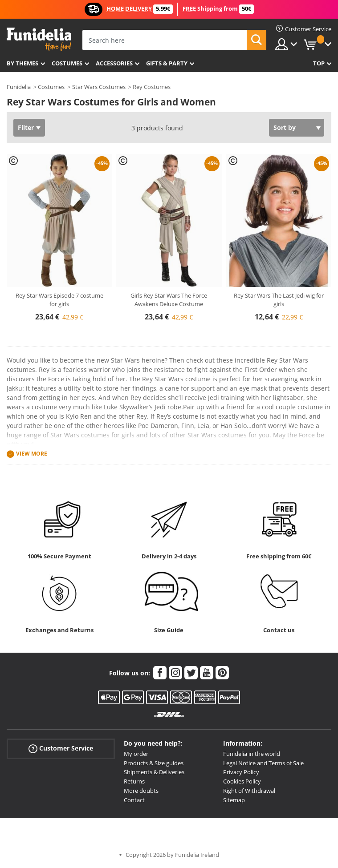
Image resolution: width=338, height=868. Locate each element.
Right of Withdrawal (249, 791)
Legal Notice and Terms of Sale (263, 763)
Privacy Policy (241, 772)
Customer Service (61, 749)
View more (32, 454)
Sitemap (234, 800)
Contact (134, 800)
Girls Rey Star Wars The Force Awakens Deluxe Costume (169, 300)
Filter (26, 127)
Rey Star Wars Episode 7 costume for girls (59, 300)
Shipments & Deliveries (154, 772)
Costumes (67, 63)
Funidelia (19, 87)
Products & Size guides (154, 763)
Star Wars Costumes (99, 87)
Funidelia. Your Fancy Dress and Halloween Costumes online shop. (39, 39)
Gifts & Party (167, 63)
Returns (134, 781)
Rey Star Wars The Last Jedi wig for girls (279, 300)
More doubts (141, 791)
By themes (22, 63)
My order (136, 754)
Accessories (114, 63)
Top (319, 63)
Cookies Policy (242, 781)
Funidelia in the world (252, 754)
